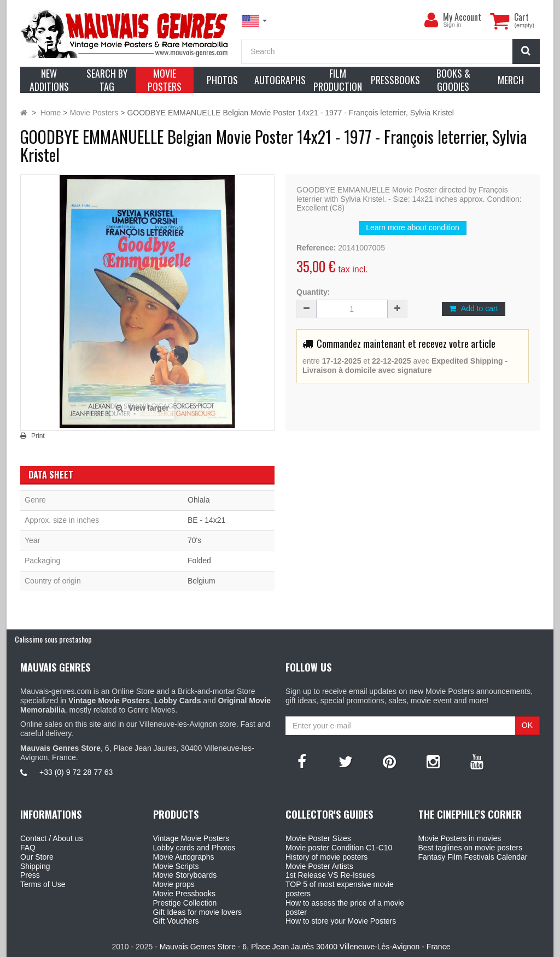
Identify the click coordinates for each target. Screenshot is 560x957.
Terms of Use (43, 884)
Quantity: (313, 292)
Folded (199, 561)
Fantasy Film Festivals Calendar (473, 857)
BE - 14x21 (206, 520)
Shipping (35, 866)
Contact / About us (51, 838)
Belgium (202, 581)
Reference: (316, 248)
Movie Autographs (184, 857)
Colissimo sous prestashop (53, 639)
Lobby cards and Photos (194, 848)
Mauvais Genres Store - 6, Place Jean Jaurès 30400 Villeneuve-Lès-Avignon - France (305, 947)
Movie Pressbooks (184, 894)
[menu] (431, 20)
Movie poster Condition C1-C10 (339, 848)
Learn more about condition (412, 227)
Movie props (174, 884)
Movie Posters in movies (460, 838)
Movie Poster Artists (319, 866)
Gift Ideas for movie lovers (198, 912)
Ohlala (199, 500)
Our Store (37, 857)
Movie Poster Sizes (318, 838)
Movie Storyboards (185, 875)
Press (30, 875)
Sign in (452, 25)
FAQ (28, 848)
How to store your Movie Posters (341, 921)
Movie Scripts (176, 866)
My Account (462, 17)
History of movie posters (326, 857)
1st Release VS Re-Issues (330, 875)
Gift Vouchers (176, 921)
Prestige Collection (185, 903)
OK (527, 725)
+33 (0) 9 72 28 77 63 (76, 772)
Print (38, 436)
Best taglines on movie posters (471, 848)
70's (194, 540)
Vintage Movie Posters (191, 838)
